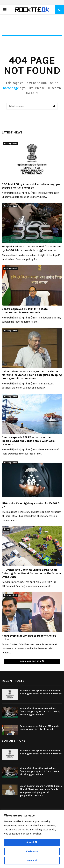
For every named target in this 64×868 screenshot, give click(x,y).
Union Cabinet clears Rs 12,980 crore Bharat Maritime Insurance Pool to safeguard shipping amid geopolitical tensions (32, 375)
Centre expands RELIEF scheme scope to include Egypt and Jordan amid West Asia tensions (28, 441)
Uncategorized (11, 144)
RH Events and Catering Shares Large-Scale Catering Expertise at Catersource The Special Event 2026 (32, 573)
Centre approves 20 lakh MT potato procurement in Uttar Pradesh (25, 311)
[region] (32, 839)
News (6, 529)
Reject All (32, 861)
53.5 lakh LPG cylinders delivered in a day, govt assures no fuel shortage (32, 186)
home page (11, 88)
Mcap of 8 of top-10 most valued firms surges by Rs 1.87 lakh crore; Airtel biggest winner (32, 248)
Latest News (12, 132)
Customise (32, 851)
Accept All (32, 842)
